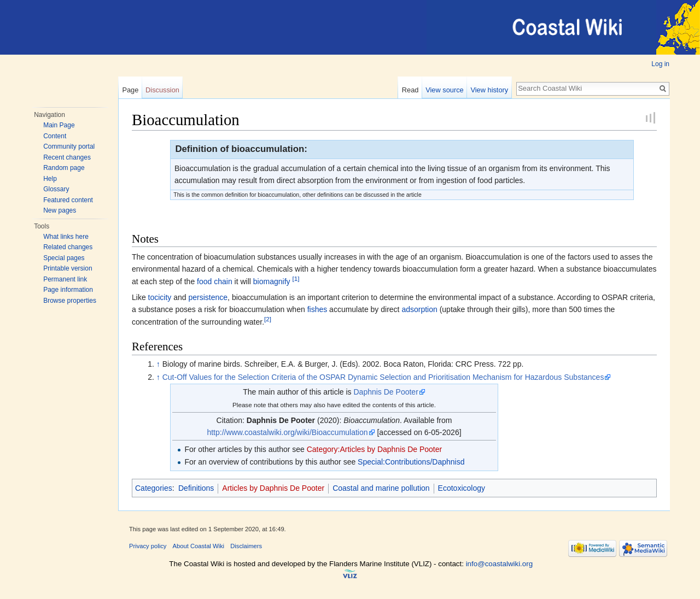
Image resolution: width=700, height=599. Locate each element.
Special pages (64, 258)
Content (55, 136)
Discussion (162, 90)
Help (50, 179)
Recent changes (67, 157)
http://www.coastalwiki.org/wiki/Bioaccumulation (287, 432)
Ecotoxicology (462, 488)
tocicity (160, 297)
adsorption (419, 309)
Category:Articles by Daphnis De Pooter (374, 449)
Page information (68, 290)
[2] (268, 319)
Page (130, 90)
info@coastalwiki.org (499, 564)
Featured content (68, 200)
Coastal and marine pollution (381, 488)
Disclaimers (246, 546)
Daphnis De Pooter (386, 392)
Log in (660, 64)
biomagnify (272, 281)
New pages (60, 210)
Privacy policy (148, 546)
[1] (296, 278)
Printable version (68, 268)
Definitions (196, 488)
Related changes (68, 247)
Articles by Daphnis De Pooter (273, 488)
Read (410, 90)
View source (444, 90)
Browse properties (70, 301)
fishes (317, 309)
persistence (208, 297)
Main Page (59, 125)
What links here (66, 237)
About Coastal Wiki (199, 546)
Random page (64, 168)
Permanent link (65, 279)
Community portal (69, 146)
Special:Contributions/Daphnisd (411, 462)
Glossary (56, 189)
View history (489, 90)
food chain (215, 281)
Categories (154, 488)
